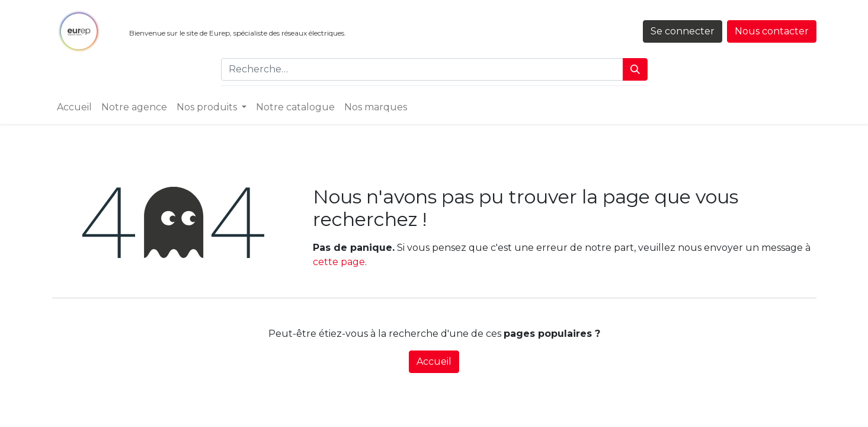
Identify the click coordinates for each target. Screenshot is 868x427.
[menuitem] (74, 107)
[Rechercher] (635, 69)
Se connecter (683, 31)
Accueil (434, 361)
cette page (339, 262)
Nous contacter (772, 31)
